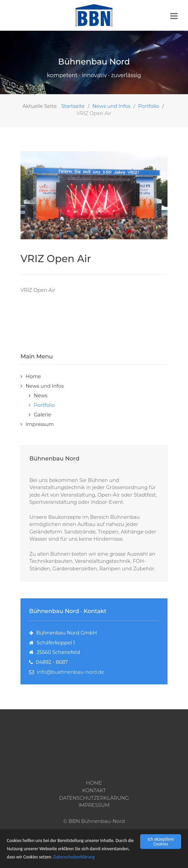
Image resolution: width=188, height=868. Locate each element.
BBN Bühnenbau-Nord (97, 821)
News (41, 396)
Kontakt (94, 791)
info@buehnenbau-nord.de (71, 672)
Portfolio (44, 405)
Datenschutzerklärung (74, 857)
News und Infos (45, 386)
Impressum (40, 424)
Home (33, 376)
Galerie (42, 415)
